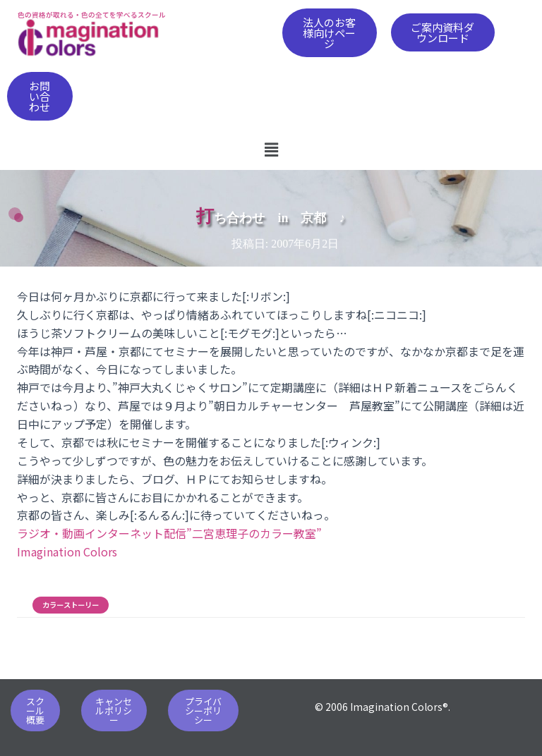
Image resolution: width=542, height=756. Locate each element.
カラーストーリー (71, 605)
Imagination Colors (67, 551)
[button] (330, 33)
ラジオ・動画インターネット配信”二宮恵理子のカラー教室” (169, 533)
